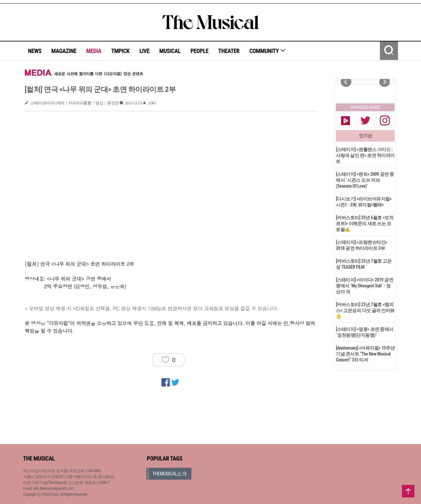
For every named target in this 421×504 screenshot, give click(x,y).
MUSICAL (170, 51)
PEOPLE (199, 51)
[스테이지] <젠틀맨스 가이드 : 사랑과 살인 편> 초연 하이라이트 (365, 155)
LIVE (145, 51)
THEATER (229, 51)
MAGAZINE (64, 51)
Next (384, 82)
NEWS (35, 51)
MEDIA (94, 51)
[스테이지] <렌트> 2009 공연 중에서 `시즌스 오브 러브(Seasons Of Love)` (365, 180)
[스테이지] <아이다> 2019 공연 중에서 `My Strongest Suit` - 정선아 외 (364, 286)
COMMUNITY (268, 51)
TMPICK (120, 51)
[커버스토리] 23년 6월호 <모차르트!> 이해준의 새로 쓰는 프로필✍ (365, 224)
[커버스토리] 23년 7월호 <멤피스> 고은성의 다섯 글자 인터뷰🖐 (365, 310)
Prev (346, 82)
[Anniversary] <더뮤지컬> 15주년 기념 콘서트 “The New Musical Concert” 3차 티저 (365, 354)
